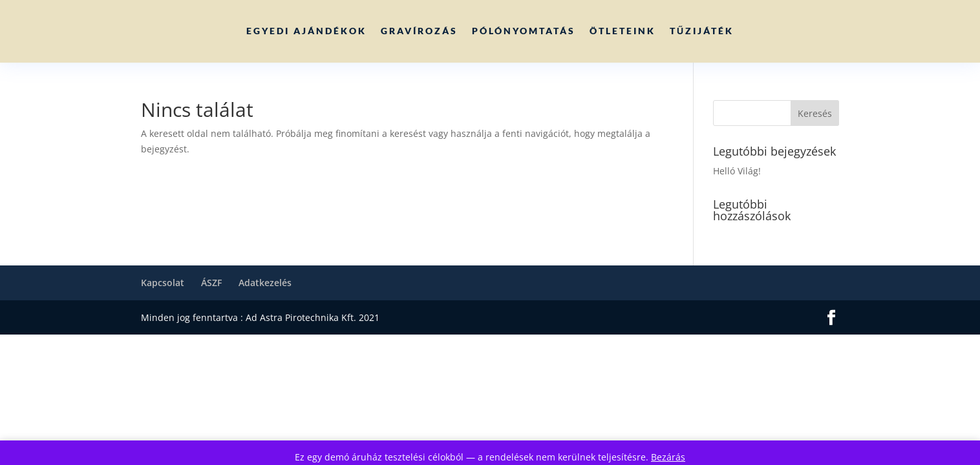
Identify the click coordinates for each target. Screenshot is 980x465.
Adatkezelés (265, 283)
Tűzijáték (702, 31)
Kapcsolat (163, 283)
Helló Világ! (737, 171)
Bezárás (668, 457)
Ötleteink (623, 31)
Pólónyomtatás (524, 31)
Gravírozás (419, 31)
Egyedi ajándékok (306, 31)
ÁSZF (211, 283)
